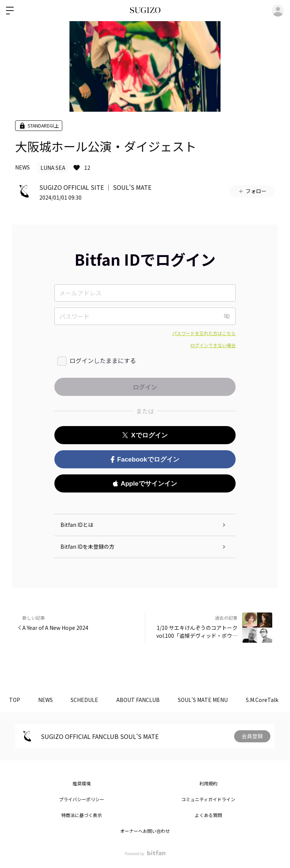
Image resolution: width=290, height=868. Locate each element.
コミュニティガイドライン (208, 799)
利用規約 (208, 783)
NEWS (22, 167)
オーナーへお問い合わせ (145, 831)
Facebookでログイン (145, 459)
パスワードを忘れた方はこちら (204, 333)
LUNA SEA (53, 168)
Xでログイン (145, 435)
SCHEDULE (87, 700)
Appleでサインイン (145, 484)
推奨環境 (82, 783)
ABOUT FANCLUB (141, 700)
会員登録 (252, 736)
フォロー (252, 191)
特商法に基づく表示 (82, 815)
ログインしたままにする (103, 360)
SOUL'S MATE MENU (207, 700)
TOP (15, 700)
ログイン (278, 11)
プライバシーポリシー (82, 799)
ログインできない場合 (213, 345)
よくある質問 (208, 815)
